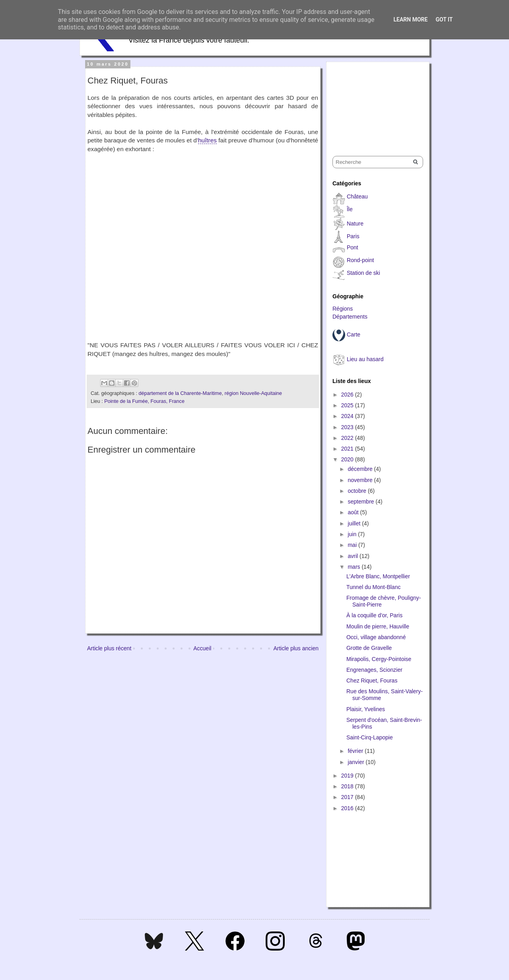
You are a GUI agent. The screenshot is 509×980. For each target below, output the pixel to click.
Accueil (202, 648)
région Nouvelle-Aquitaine (253, 393)
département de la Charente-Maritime (180, 393)
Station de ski (363, 273)
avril (354, 556)
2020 (348, 459)
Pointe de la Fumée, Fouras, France (144, 401)
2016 (348, 808)
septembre (361, 502)
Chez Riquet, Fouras (372, 681)
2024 (348, 416)
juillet (355, 523)
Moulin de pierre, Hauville (378, 626)
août (354, 512)
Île (350, 209)
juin (353, 534)
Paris (353, 236)
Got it (444, 19)
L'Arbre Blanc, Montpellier (378, 576)
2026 (348, 395)
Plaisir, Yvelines (366, 709)
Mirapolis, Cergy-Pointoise (379, 659)
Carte (354, 334)
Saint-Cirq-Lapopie (370, 737)
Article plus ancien (296, 648)
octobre (358, 491)
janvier (356, 762)
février (356, 751)
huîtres (207, 140)
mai (353, 545)
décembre (361, 469)
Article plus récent (109, 648)
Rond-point (360, 260)
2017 (348, 797)
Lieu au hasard (365, 359)
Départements (350, 317)
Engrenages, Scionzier (374, 670)
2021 (348, 449)
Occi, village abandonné (376, 637)
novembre (361, 480)
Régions (343, 309)
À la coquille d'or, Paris (374, 615)
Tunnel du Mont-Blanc (373, 587)
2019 (348, 776)
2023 (348, 427)
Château (357, 196)
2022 (348, 438)
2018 (348, 786)
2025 (348, 405)
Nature (355, 224)
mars (355, 567)
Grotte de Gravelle (369, 648)
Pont (353, 247)
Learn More (410, 19)
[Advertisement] (372, 102)
